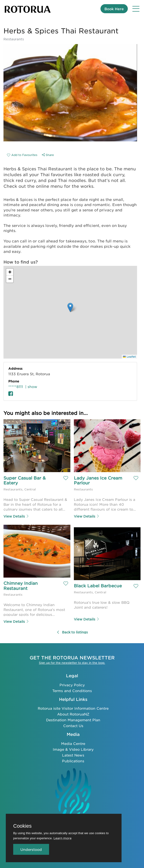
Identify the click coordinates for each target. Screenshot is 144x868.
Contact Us (73, 725)
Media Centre (73, 743)
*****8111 (16, 386)
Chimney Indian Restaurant (21, 586)
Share (48, 155)
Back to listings (72, 632)
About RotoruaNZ (73, 714)
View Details (16, 516)
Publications (73, 761)
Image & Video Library (73, 749)
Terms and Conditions (72, 690)
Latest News (73, 755)
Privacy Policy (72, 684)
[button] (70, 307)
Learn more (63, 838)
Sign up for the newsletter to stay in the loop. (72, 662)
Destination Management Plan (73, 720)
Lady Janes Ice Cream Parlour (99, 480)
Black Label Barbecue (98, 586)
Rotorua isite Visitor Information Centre (73, 708)
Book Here (114, 9)
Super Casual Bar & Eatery (25, 480)
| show (31, 386)
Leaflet (129, 356)
